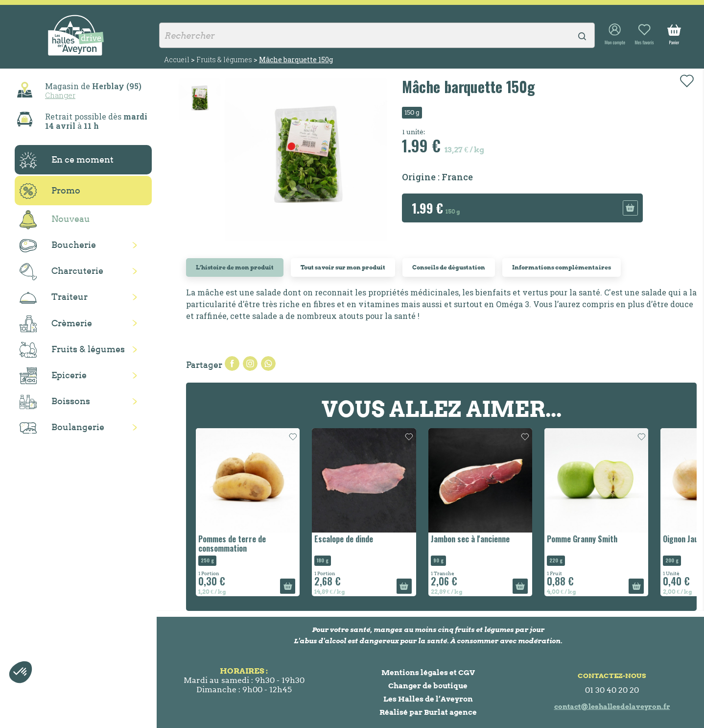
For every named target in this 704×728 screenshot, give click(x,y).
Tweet (250, 364)
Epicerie (53, 376)
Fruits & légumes (72, 350)
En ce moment (67, 160)
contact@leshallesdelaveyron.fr (612, 706)
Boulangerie (62, 428)
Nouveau (55, 220)
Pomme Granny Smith (582, 539)
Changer (60, 95)
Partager (232, 364)
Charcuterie (61, 272)
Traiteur (54, 297)
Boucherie (58, 246)
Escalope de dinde (344, 539)
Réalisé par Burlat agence (428, 712)
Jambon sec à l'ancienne (470, 539)
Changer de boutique (428, 686)
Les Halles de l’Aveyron (428, 699)
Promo (50, 191)
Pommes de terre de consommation (232, 544)
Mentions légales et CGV (428, 672)
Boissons (55, 402)
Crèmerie (56, 324)
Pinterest (268, 364)
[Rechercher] (377, 35)
